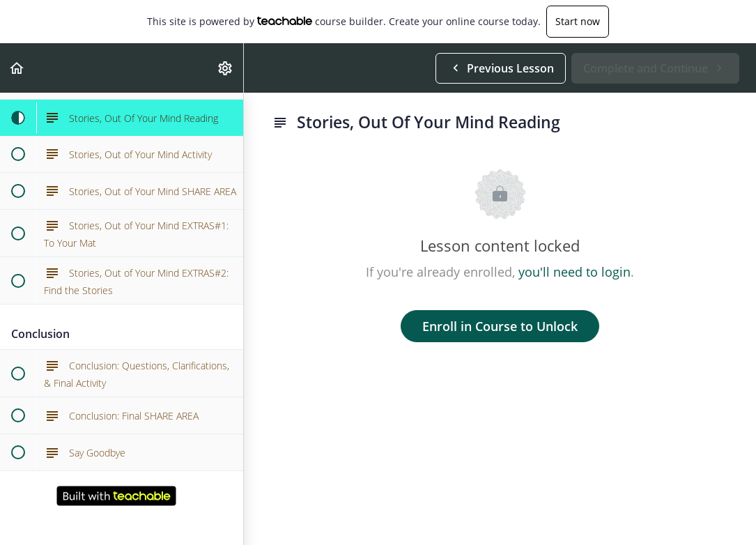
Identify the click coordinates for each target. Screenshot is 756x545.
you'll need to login (574, 272)
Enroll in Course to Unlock (500, 326)
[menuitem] (226, 68)
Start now (578, 21)
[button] (17, 68)
